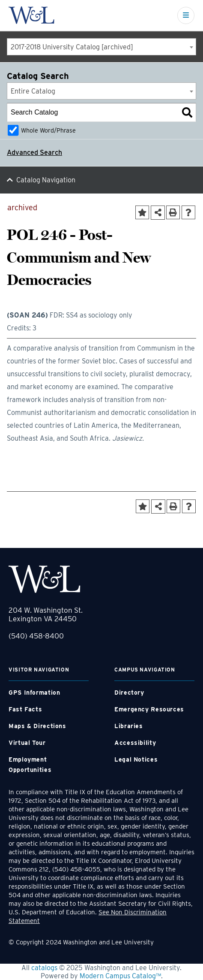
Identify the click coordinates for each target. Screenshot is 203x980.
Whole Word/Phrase (48, 130)
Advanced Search (34, 153)
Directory (129, 693)
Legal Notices (136, 759)
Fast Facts (25, 709)
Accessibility (135, 743)
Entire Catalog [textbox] (33, 91)
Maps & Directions (37, 726)
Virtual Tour (27, 743)
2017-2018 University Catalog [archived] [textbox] (72, 47)
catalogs (44, 968)
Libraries (129, 726)
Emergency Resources (149, 709)
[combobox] (101, 47)
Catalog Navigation (46, 180)
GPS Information (34, 693)
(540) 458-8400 (36, 636)
